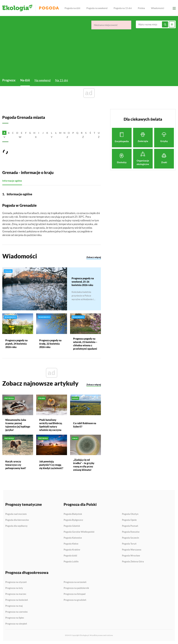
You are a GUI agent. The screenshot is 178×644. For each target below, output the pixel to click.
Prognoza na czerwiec (17, 612)
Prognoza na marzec (16, 594)
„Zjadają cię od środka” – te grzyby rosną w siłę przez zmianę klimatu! (84, 465)
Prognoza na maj (14, 606)
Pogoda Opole (129, 520)
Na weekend (43, 80)
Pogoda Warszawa (132, 550)
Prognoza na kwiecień (17, 600)
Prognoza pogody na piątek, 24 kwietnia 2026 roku (16, 344)
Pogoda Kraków (72, 550)
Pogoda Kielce (71, 544)
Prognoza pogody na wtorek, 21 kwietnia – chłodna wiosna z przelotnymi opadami (85, 344)
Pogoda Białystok (73, 514)
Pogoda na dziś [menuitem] (73, 8)
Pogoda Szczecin (131, 538)
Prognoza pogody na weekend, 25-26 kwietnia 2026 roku (83, 282)
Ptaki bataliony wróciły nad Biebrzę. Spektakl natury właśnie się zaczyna (51, 425)
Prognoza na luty (14, 588)
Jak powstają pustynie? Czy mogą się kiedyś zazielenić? (51, 465)
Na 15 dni (62, 80)
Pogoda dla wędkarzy (16, 526)
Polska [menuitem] (142, 8)
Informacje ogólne (12, 181)
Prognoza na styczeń (16, 582)
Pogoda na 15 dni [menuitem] (123, 8)
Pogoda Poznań (130, 526)
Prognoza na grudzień (75, 600)
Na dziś (25, 80)
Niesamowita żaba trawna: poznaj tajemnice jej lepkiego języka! (18, 425)
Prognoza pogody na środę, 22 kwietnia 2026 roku (50, 344)
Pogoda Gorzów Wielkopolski (79, 532)
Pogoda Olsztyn (130, 514)
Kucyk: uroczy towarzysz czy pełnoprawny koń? (16, 465)
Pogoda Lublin (71, 562)
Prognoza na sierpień (16, 624)
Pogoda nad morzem (16, 514)
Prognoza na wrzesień (75, 582)
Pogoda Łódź (70, 556)
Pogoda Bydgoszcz (73, 520)
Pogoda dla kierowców (17, 520)
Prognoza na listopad (75, 594)
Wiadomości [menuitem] (158, 8)
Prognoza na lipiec (15, 618)
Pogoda (49, 8)
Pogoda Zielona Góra (133, 562)
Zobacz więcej (94, 257)
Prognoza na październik (76, 588)
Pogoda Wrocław (131, 556)
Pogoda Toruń (129, 544)
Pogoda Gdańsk (72, 526)
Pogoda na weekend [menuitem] (97, 8)
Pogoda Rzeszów (131, 532)
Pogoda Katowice (73, 538)
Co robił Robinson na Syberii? (85, 425)
